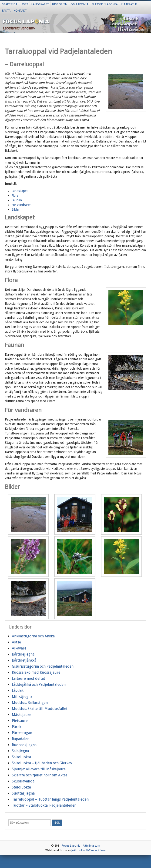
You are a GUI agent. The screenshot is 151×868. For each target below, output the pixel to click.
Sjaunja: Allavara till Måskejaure (39, 769)
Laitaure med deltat (29, 678)
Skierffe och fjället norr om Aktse (40, 775)
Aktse (16, 642)
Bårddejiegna (23, 654)
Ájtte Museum (91, 846)
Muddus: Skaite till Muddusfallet (40, 709)
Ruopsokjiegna (24, 745)
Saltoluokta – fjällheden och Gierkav (42, 763)
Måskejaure (22, 715)
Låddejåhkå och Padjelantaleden (39, 684)
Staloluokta (21, 787)
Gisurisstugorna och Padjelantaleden (43, 666)
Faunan (17, 200)
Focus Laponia (71, 846)
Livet (24, 4)
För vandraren (21, 205)
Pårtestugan (22, 733)
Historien (60, 4)
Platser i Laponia (105, 4)
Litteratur (129, 4)
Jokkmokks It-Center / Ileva (89, 850)
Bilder (15, 209)
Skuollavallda (23, 781)
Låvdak (18, 691)
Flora (15, 195)
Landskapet (40, 4)
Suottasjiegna (23, 793)
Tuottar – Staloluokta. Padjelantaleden (44, 805)
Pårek (17, 727)
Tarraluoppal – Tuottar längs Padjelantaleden (50, 799)
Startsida (10, 4)
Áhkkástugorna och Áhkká (33, 636)
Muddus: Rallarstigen (30, 703)
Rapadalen (21, 739)
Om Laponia (79, 4)
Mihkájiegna (22, 697)
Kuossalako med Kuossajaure (36, 672)
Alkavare (19, 648)
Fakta (6, 11)
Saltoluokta (21, 757)
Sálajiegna (20, 751)
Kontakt (20, 11)
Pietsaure (20, 721)
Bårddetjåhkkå (24, 660)
